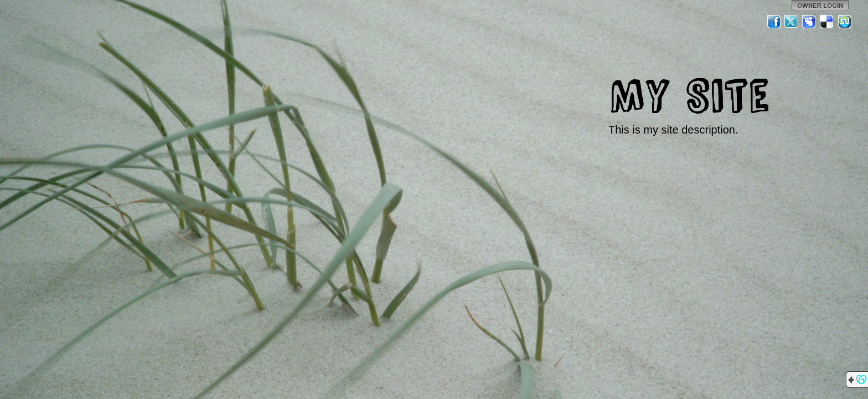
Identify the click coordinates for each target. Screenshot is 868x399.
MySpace (809, 22)
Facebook (774, 22)
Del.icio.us (827, 22)
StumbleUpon (845, 22)
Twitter (792, 22)
